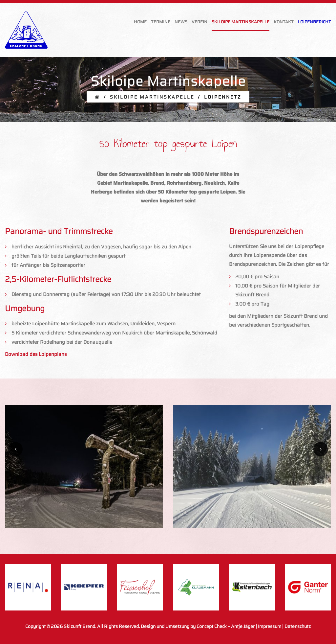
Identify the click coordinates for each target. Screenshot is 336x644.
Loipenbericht (315, 22)
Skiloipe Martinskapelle (241, 22)
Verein (199, 22)
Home (140, 22)
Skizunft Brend (79, 626)
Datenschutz (298, 626)
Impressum (270, 626)
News (181, 22)
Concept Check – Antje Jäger (226, 626)
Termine (161, 22)
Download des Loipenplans (36, 354)
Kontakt (284, 22)
